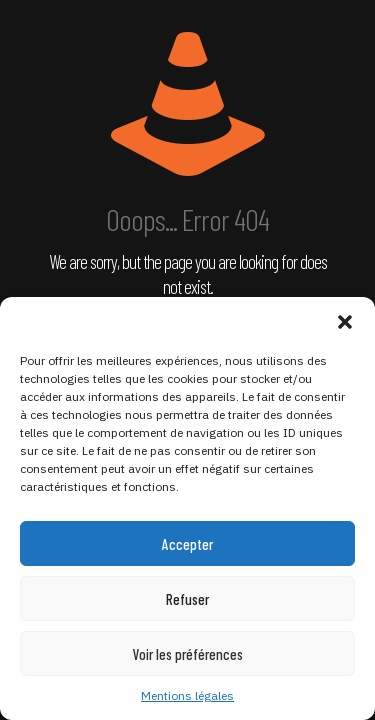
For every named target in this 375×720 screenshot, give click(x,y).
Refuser (187, 599)
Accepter (187, 544)
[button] (345, 322)
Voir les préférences (188, 654)
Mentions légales (187, 695)
